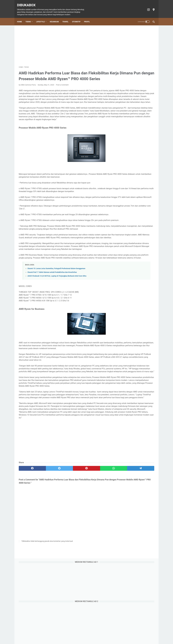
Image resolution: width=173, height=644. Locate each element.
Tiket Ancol (90, 635)
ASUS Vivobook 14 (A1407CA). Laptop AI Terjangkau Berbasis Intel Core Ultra (57, 311)
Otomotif (78, 18)
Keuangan (56, 18)
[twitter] (46, 529)
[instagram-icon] (147, 7)
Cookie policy (101, 635)
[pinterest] (64, 529)
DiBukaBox (28, 2)
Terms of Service (127, 635)
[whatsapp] (82, 529)
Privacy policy (114, 635)
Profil (89, 18)
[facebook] (28, 529)
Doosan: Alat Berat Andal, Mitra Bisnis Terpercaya (135, 270)
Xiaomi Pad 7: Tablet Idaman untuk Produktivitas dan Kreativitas (52, 307)
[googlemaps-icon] (152, 7)
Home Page (38, 635)
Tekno (30, 18)
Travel (67, 18)
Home (21, 18)
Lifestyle (42, 18)
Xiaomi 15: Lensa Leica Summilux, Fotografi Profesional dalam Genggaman (56, 304)
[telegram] (100, 529)
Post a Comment (62, 88)
